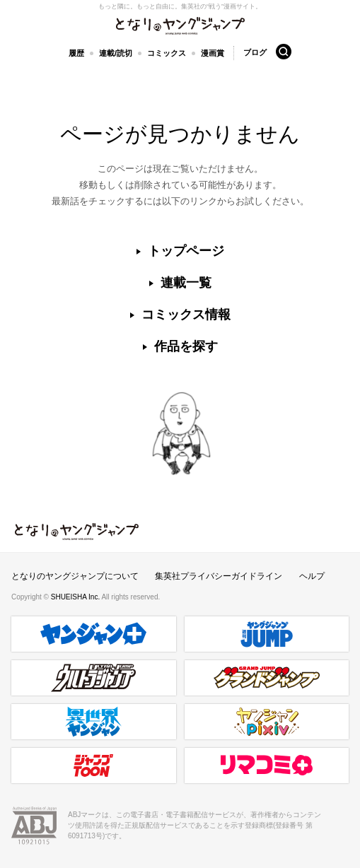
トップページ (186, 251)
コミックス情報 (186, 315)
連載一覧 (186, 283)
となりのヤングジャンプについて (75, 576)
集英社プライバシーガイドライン (219, 576)
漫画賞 (213, 53)
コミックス (167, 53)
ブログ (255, 52)
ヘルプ (312, 576)
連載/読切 (116, 53)
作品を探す (186, 346)
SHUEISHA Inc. (76, 597)
